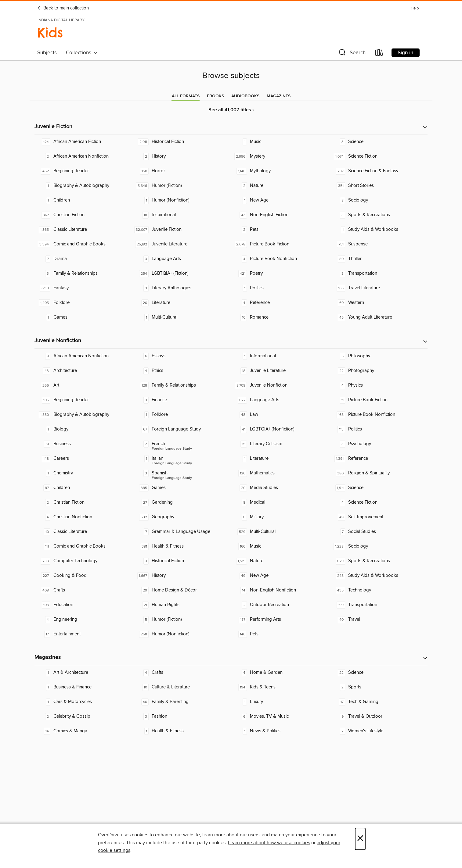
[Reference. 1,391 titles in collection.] (378, 459)
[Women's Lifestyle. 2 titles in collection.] (378, 731)
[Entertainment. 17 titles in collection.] (84, 634)
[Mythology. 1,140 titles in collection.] (280, 171)
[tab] (186, 96)
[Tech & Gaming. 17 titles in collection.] (378, 702)
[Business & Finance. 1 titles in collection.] (84, 687)
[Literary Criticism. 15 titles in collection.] (280, 444)
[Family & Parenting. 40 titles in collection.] (182, 702)
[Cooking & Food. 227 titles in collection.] (84, 576)
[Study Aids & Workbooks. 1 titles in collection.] (378, 230)
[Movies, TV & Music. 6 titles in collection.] (280, 716)
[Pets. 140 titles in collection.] (280, 634)
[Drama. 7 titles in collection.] (84, 259)
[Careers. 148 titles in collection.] (84, 459)
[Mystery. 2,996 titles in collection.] (280, 156)
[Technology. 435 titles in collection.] (378, 590)
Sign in (406, 53)
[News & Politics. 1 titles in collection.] (280, 731)
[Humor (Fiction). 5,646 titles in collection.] (182, 186)
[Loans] (379, 54)
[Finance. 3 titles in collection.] (182, 400)
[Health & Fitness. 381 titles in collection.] (182, 546)
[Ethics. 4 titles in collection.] (182, 371)
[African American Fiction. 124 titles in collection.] (84, 142)
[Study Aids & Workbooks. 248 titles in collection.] (378, 576)
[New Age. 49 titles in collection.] (280, 576)
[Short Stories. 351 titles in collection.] (378, 186)
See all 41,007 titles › (231, 110)
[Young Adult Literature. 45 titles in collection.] (378, 317)
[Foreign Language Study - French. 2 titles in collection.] (182, 444)
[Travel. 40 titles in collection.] (378, 620)
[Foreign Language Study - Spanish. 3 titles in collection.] (182, 473)
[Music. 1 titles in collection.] (280, 142)
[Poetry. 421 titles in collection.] (280, 273)
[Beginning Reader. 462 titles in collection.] (84, 171)
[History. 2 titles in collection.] (182, 156)
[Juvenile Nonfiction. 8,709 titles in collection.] (280, 385)
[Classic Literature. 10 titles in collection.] (84, 532)
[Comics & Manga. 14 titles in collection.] (84, 731)
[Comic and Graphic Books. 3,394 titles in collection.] (84, 244)
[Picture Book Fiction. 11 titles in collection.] (378, 400)
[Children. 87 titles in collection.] (84, 488)
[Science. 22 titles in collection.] (378, 673)
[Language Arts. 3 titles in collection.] (182, 259)
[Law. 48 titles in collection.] (280, 415)
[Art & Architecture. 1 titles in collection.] (84, 673)
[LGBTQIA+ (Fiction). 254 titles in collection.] (182, 273)
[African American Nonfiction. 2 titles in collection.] (84, 156)
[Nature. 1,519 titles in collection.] (280, 561)
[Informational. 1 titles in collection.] (280, 356)
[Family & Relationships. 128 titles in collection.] (182, 385)
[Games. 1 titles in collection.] (84, 317)
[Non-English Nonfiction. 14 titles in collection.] (280, 590)
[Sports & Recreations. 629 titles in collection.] (378, 561)
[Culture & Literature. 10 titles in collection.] (182, 687)
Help (415, 8)
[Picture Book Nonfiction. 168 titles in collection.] (378, 415)
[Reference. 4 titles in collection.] (280, 303)
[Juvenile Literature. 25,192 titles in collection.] (182, 244)
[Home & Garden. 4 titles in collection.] (280, 673)
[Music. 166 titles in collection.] (280, 546)
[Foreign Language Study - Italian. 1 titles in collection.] (182, 459)
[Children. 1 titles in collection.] (84, 200)
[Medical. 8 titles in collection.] (280, 502)
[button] (352, 54)
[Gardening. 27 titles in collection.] (182, 502)
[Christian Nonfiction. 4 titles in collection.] (84, 517)
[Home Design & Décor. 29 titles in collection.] (182, 590)
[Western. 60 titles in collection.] (378, 303)
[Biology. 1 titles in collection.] (84, 429)
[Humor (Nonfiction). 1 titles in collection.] (182, 200)
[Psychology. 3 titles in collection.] (378, 444)
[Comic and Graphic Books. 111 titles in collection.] (84, 546)
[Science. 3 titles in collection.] (378, 142)
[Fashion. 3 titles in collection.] (182, 716)
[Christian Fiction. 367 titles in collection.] (84, 215)
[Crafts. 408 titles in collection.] (84, 590)
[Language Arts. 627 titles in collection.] (280, 400)
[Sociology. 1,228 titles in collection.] (378, 546)
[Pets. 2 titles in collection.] (280, 230)
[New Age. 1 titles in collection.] (280, 200)
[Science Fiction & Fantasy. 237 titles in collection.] (378, 171)
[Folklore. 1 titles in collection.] (182, 415)
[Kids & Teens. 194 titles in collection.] (280, 687)
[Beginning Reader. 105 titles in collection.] (84, 400)
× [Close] (360, 839)
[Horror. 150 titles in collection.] (182, 171)
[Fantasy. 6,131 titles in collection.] (84, 288)
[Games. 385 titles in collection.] (182, 488)
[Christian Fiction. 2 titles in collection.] (84, 502)
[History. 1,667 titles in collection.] (182, 576)
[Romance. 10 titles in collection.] (280, 317)
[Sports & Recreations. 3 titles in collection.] (378, 215)
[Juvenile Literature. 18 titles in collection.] (280, 371)
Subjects (47, 53)
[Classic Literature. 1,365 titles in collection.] (84, 230)
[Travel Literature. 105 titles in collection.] (378, 288)
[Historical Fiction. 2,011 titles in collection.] (182, 142)
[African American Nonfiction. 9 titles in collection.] (84, 356)
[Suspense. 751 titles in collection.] (378, 244)
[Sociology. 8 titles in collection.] (378, 200)
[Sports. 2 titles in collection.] (378, 687)
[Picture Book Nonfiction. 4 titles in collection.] (280, 259)
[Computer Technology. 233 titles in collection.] (84, 561)
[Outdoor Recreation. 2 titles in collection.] (280, 605)
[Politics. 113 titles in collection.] (378, 429)
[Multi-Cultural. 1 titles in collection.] (182, 317)
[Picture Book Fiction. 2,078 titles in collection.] (280, 244)
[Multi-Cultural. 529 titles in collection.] (280, 532)
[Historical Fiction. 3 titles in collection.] (182, 561)
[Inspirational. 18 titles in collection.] (182, 215)
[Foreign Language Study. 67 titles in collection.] (182, 429)
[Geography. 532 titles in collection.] (182, 517)
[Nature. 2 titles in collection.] (280, 186)
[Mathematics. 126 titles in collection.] (280, 473)
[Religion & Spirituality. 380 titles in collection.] (378, 473)
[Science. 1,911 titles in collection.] (378, 488)
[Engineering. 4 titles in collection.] (84, 620)
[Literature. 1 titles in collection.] (280, 459)
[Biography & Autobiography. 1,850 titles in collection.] (84, 415)
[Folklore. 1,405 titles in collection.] (84, 303)
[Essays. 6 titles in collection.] (182, 356)
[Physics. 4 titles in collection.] (378, 385)
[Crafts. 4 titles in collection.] (182, 673)
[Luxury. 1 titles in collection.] (280, 702)
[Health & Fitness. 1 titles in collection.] (182, 731)
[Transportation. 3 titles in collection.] (378, 273)
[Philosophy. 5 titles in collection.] (378, 356)
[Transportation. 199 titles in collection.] (378, 605)
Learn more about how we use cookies (269, 843)
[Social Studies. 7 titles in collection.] (378, 532)
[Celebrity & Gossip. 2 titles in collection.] (84, 716)
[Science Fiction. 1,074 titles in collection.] (378, 156)
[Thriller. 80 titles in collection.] (378, 259)
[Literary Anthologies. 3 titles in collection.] (182, 288)
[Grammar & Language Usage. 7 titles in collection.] (182, 532)
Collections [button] (82, 53)
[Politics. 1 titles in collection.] (280, 288)
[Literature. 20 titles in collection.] (182, 303)
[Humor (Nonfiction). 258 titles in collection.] (182, 634)
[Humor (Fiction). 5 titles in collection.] (182, 620)
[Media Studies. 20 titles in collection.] (280, 488)
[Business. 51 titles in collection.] (84, 444)
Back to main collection (63, 8)
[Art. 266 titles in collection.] (84, 385)
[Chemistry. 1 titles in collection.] (84, 473)
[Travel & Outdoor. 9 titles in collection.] (378, 716)
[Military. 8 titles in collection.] (280, 517)
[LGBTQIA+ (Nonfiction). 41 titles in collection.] (280, 429)
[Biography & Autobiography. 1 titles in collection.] (84, 186)
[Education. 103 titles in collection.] (84, 605)
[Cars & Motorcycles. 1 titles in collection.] (84, 702)
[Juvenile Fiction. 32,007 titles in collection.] (182, 230)
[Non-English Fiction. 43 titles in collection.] (280, 215)
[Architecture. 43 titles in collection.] (84, 371)
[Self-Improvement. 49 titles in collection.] (378, 517)
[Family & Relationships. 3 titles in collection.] (84, 273)
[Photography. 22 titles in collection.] (378, 371)
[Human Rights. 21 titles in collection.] (182, 605)
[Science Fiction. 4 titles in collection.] (378, 502)
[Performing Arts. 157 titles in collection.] (280, 620)
